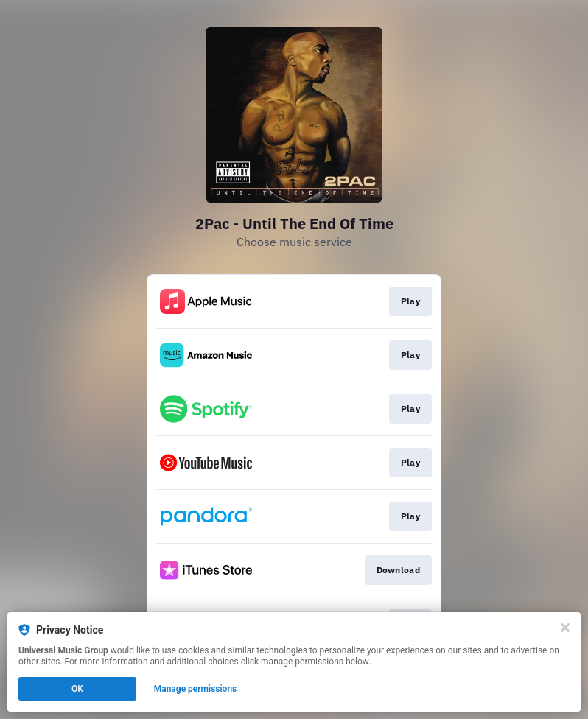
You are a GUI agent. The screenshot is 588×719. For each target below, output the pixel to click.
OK (77, 689)
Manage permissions (196, 689)
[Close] (565, 628)
